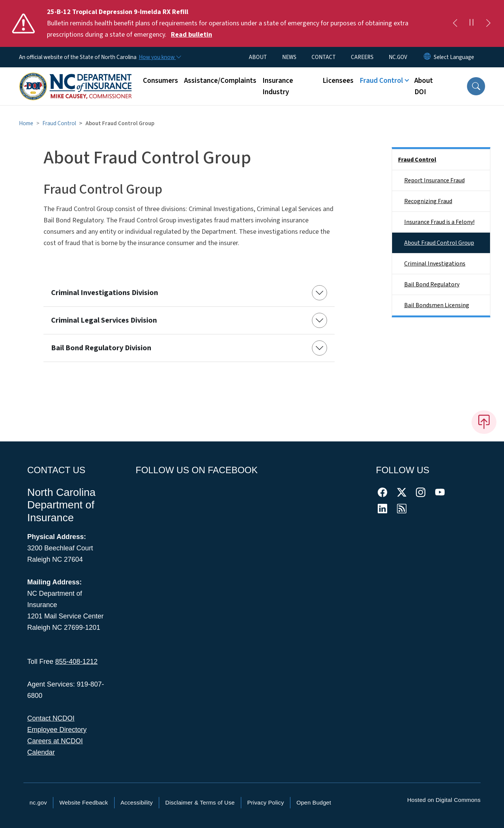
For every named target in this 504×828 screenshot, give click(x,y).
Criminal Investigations (435, 264)
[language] (454, 57)
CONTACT (324, 57)
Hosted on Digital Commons (444, 800)
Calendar (41, 752)
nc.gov (38, 802)
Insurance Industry (278, 86)
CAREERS (362, 57)
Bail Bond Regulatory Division (101, 348)
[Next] (488, 23)
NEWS (289, 57)
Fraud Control (59, 123)
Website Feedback (84, 802)
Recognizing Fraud (428, 201)
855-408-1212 (76, 662)
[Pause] (471, 23)
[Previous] (455, 23)
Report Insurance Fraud (434, 180)
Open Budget (314, 802)
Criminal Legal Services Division (104, 320)
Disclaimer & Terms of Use (200, 802)
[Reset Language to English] (427, 57)
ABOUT (258, 57)
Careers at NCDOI (55, 741)
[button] (476, 86)
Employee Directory (57, 730)
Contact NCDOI (51, 718)
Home (26, 123)
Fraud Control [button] (381, 81)
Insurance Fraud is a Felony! (439, 222)
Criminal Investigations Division (105, 293)
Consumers (161, 81)
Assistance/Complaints (220, 81)
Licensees (338, 81)
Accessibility (137, 802)
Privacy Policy (266, 802)
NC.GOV (398, 57)
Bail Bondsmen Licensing (437, 305)
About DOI (424, 86)
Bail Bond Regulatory (432, 284)
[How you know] (160, 57)
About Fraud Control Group (439, 243)
